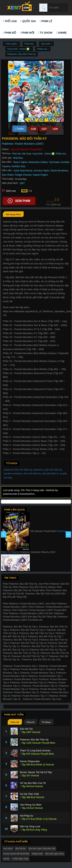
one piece (8, 848)
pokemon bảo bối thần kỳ (18, 470)
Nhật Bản (18, 158)
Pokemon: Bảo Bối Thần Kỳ (22, 54)
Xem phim (19, 201)
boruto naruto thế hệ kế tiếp (16, 854)
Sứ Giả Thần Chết (29, 794)
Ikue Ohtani (8, 175)
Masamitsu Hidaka (38, 162)
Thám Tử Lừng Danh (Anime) (35, 751)
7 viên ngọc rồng (20, 859)
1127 (44, 129)
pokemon (38, 470)
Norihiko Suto (18, 166)
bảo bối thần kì (50, 473)
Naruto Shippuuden (30, 761)
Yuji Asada (54, 162)
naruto (6, 859)
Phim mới (27, 33)
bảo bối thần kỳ (53, 470)
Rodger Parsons (23, 175)
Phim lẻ (46, 21)
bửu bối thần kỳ (32, 473)
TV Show (45, 33)
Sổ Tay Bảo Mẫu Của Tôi (33, 783)
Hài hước (27, 154)
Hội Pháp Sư (27, 816)
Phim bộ (10, 33)
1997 (22, 183)
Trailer (19, 129)
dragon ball (37, 854)
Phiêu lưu (61, 154)
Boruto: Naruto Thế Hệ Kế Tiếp (36, 772)
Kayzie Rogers (40, 175)
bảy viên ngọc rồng (54, 854)
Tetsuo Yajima (20, 162)
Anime (61, 33)
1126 (33, 129)
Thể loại (10, 21)
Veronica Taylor (41, 171)
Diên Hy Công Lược (30, 827)
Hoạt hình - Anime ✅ (43, 154)
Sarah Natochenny (23, 171)
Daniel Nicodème (59, 171)
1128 (55, 129)
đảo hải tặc (20, 848)
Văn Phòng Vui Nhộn (31, 805)
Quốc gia (28, 21)
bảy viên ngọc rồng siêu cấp (42, 848)
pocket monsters (13, 473)
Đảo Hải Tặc (26, 729)
